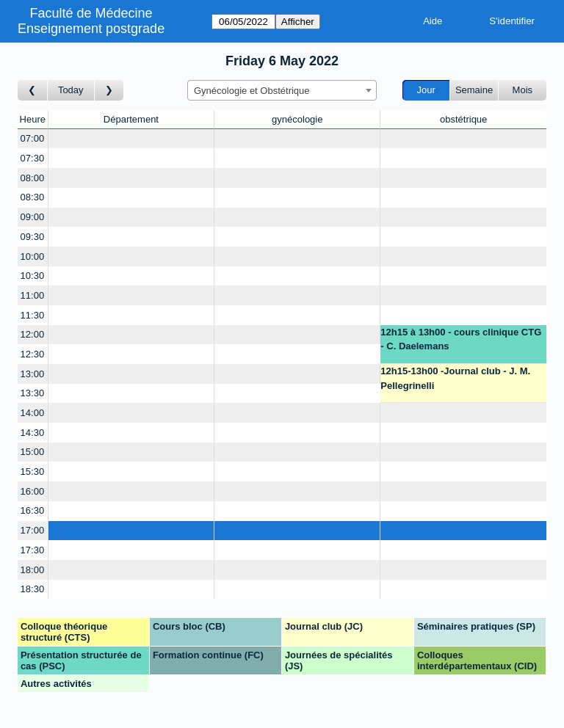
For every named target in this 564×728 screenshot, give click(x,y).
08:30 (33, 197)
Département (131, 119)
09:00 (33, 217)
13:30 (33, 393)
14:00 (33, 413)
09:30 (33, 237)
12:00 (33, 334)
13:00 (33, 374)
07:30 (33, 158)
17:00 (33, 530)
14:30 (33, 433)
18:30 (33, 589)
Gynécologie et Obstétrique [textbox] (252, 91)
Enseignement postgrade (91, 29)
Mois (523, 90)
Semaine (474, 90)
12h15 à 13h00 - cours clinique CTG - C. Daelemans (461, 339)
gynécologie (297, 119)
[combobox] (282, 90)
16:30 (33, 510)
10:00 (33, 256)
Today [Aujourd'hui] (71, 90)
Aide (433, 21)
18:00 (33, 570)
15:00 (33, 452)
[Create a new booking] (131, 139)
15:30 (33, 472)
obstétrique (463, 119)
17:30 (33, 550)
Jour (426, 90)
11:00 (33, 295)
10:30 (33, 276)
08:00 (33, 178)
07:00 (33, 138)
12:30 (33, 354)
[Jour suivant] (109, 91)
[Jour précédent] (33, 91)
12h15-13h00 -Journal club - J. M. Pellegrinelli (455, 378)
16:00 (33, 491)
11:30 (33, 315)
